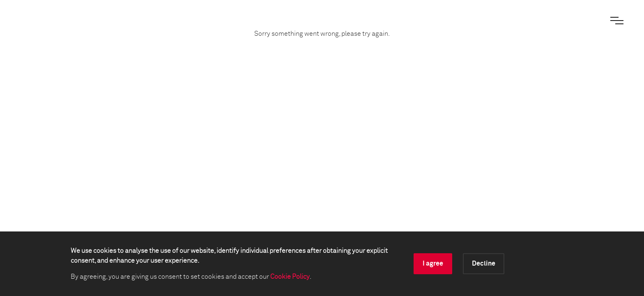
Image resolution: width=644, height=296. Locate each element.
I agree (433, 264)
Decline (484, 264)
